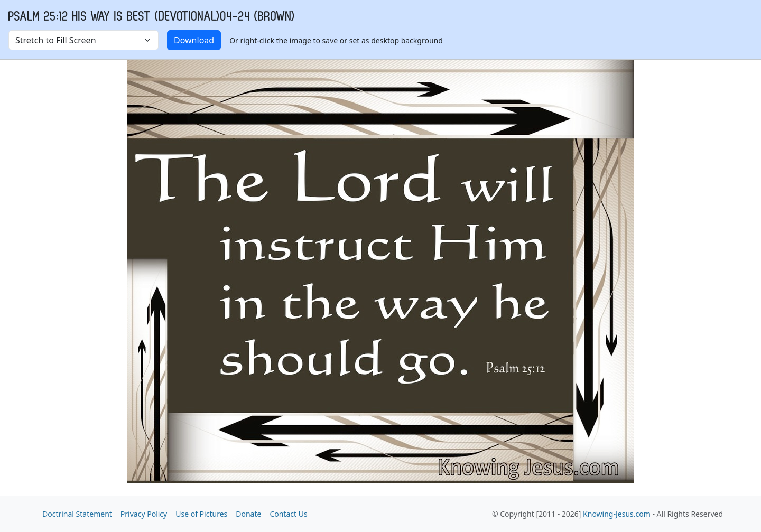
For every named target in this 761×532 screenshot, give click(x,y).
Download (194, 40)
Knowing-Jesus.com (617, 514)
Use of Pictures (201, 514)
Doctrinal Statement (77, 514)
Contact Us (288, 514)
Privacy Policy (144, 514)
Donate (248, 514)
